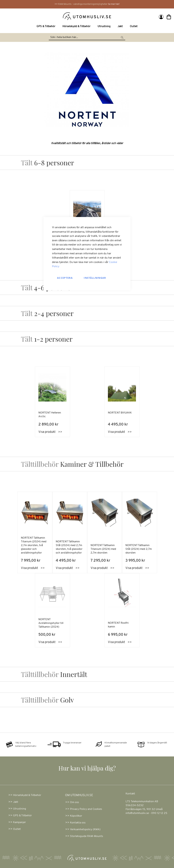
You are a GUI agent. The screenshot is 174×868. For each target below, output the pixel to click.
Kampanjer (19, 822)
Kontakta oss (78, 823)
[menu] (87, 27)
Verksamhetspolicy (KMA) (85, 830)
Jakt (16, 802)
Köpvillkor (76, 816)
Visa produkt (29, 568)
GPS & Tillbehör (22, 816)
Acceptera (65, 278)
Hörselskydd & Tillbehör (27, 795)
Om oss (74, 802)
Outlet (17, 829)
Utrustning (20, 809)
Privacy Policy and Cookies (86, 809)
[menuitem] (47, 27)
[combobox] (87, 37)
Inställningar (95, 278)
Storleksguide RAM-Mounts (86, 836)
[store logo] (46, 16)
